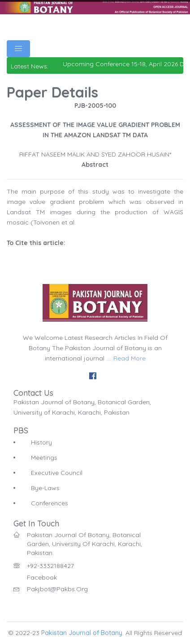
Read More (130, 358)
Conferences (50, 503)
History (41, 442)
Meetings (44, 458)
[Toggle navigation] (18, 49)
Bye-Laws (45, 488)
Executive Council (57, 473)
